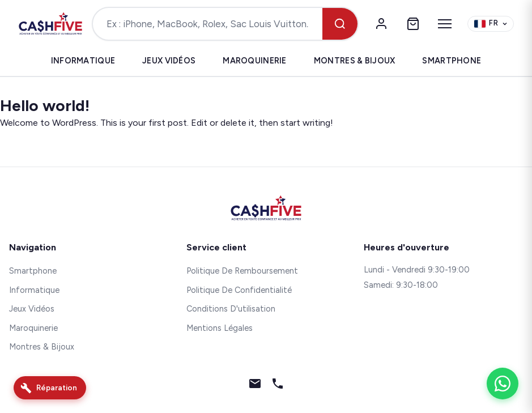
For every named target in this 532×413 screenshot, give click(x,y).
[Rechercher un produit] (208, 24)
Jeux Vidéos (169, 61)
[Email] (255, 386)
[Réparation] (50, 388)
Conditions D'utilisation (231, 309)
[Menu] (445, 24)
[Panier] (413, 24)
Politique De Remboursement (242, 271)
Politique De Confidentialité (239, 290)
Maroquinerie (254, 61)
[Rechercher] (340, 24)
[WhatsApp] (503, 384)
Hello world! (45, 105)
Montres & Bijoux (355, 61)
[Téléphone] (278, 386)
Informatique (83, 61)
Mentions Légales (220, 328)
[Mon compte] (381, 24)
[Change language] (491, 24)
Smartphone (452, 61)
